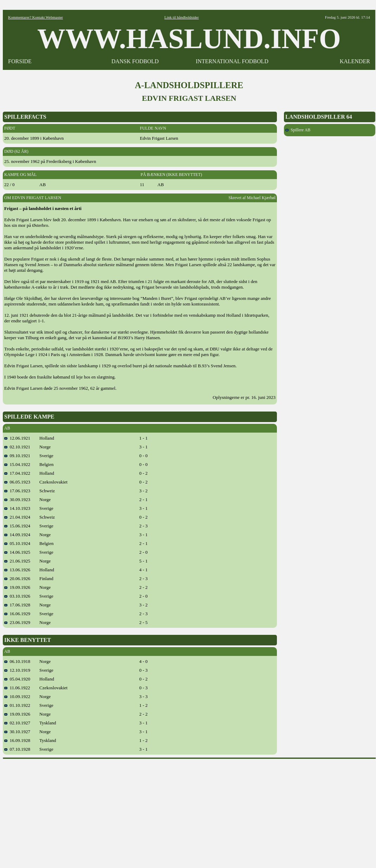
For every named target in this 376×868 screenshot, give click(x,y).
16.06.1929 (17, 614)
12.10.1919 (17, 670)
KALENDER (355, 61)
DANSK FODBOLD (135, 61)
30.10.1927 (17, 732)
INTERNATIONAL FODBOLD (232, 61)
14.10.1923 (17, 508)
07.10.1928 (17, 749)
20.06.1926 (17, 578)
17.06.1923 (17, 491)
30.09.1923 (17, 499)
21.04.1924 (17, 517)
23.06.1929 (17, 622)
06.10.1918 (17, 661)
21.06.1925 (17, 561)
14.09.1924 (17, 535)
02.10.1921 (17, 447)
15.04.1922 (17, 464)
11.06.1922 (17, 688)
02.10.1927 (17, 723)
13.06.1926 (17, 570)
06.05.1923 (17, 482)
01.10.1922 (17, 705)
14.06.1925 (17, 552)
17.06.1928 (17, 605)
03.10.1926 (17, 596)
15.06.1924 (17, 526)
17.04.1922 (17, 473)
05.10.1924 (17, 543)
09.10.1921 (17, 456)
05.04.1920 (17, 679)
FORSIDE (20, 61)
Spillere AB (298, 130)
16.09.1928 (17, 740)
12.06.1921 (17, 438)
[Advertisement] (189, 811)
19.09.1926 (17, 587)
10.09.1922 (17, 696)
